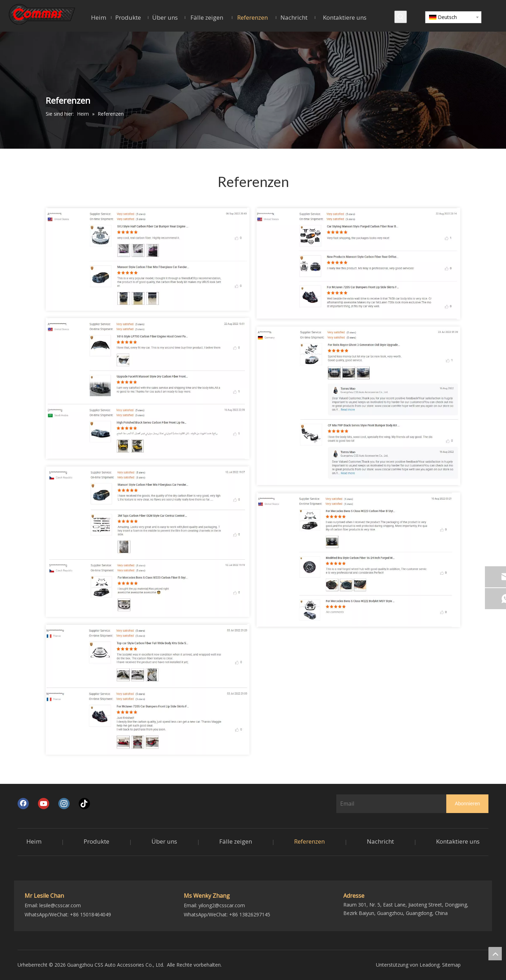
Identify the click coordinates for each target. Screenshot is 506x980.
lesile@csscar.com (60, 905)
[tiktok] (84, 804)
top (495, 954)
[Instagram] (64, 804)
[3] (148, 388)
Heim (34, 841)
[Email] (390, 804)
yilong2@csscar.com (222, 905)
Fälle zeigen (236, 841)
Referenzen (309, 841)
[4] (358, 560)
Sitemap (451, 965)
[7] (148, 689)
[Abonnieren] (467, 804)
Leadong (430, 965)
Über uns (164, 841)
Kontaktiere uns (458, 841)
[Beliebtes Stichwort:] (401, 17)
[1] (148, 259)
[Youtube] (44, 804)
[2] (358, 264)
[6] (148, 541)
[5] (358, 406)
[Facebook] (23, 804)
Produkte (96, 841)
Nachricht (380, 841)
